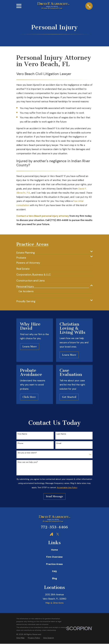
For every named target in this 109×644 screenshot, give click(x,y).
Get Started (69, 397)
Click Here (29, 397)
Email (59, 444)
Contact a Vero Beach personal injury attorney (43, 216)
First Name (22, 434)
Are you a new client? (27, 453)
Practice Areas (54, 564)
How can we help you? (28, 462)
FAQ (54, 571)
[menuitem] (53, 251)
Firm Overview (54, 557)
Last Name (61, 434)
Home (54, 550)
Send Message (54, 497)
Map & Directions (54, 603)
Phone (20, 444)
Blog (54, 579)
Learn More (30, 347)
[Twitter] (58, 534)
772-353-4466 (54, 527)
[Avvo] (51, 534)
